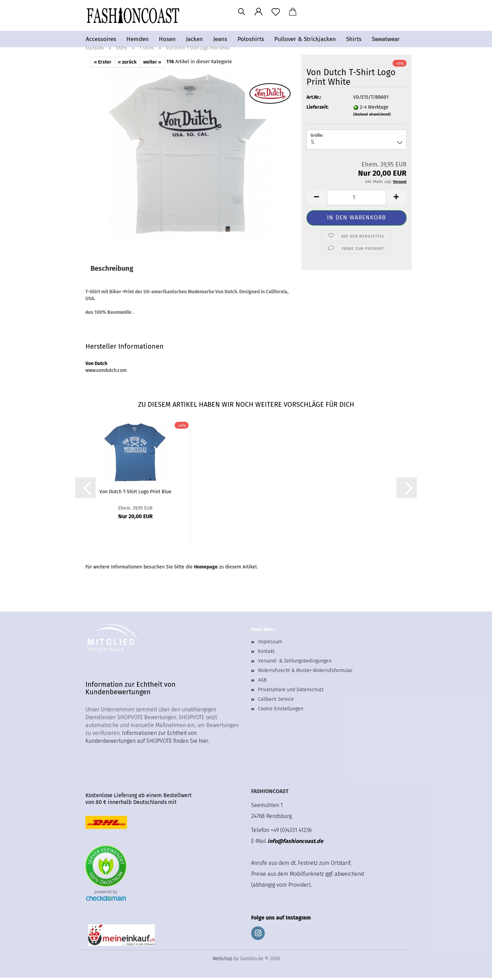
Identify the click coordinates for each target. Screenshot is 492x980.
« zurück (127, 64)
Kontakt (266, 654)
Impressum (270, 644)
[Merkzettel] (276, 12)
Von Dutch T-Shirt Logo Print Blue (135, 494)
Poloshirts (251, 39)
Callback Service (276, 702)
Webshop (222, 961)
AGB (262, 682)
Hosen (167, 39)
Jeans (220, 39)
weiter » (152, 64)
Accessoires (101, 39)
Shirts (354, 39)
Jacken (194, 39)
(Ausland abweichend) (372, 117)
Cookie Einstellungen (281, 711)
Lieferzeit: (317, 110)
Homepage (206, 569)
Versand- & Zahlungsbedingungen (295, 663)
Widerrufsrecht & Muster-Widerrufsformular (305, 673)
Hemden (138, 39)
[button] (259, 12)
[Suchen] (242, 12)
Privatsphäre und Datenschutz (291, 692)
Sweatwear (386, 39)
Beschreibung (112, 271)
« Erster (103, 64)
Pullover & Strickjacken (305, 39)
